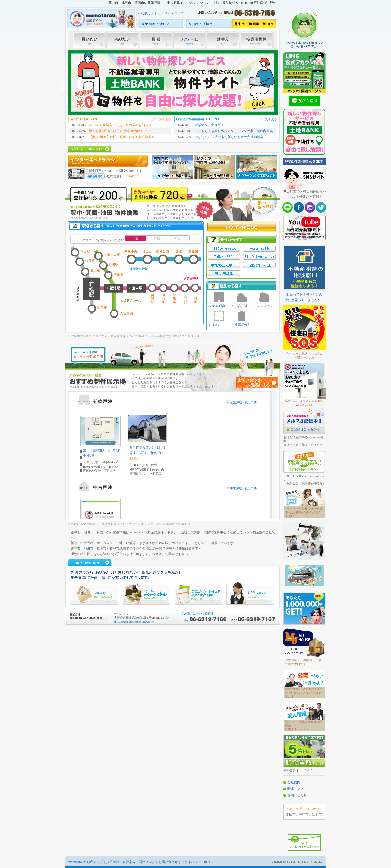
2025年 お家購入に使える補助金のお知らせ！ (122, 125)
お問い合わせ (297, 795)
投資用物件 (243, 325)
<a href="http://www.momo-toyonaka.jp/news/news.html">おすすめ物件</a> (172, 455)
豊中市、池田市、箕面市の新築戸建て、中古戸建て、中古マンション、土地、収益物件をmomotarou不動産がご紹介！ (194, 3)
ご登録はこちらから (305, 429)
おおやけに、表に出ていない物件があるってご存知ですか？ (303, 693)
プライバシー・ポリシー (199, 862)
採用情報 (113, 862)
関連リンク (295, 789)
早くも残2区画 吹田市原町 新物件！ (116, 131)
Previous (64, 83)
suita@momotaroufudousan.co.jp (134, 622)
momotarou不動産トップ (86, 862)
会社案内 (294, 782)
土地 (215, 325)
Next (282, 83)
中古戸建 (241, 306)
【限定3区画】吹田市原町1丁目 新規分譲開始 (122, 137)
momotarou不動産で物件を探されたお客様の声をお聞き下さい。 (304, 512)
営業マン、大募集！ (209, 125)
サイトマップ (174, 14)
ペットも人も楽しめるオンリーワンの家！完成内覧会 (234, 131)
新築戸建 (219, 306)
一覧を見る (164, 119)
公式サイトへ (151, 14)
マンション (265, 306)
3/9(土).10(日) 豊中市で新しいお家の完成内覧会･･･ (231, 137)
